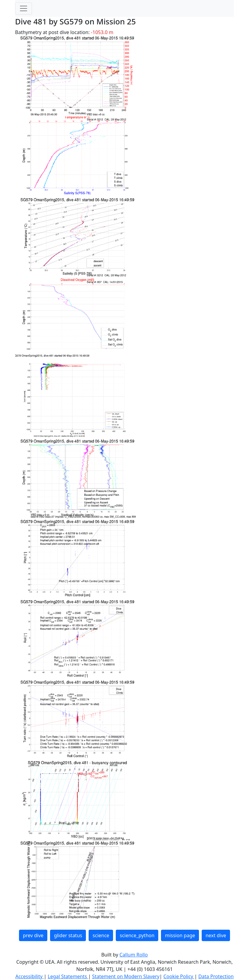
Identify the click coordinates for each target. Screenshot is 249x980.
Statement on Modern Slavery (126, 976)
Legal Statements (68, 976)
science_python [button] (137, 935)
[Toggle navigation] (24, 8)
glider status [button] (68, 935)
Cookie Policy (179, 976)
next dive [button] (216, 935)
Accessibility (30, 976)
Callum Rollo (134, 955)
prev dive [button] (33, 935)
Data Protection (216, 976)
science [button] (101, 935)
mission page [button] (180, 935)
